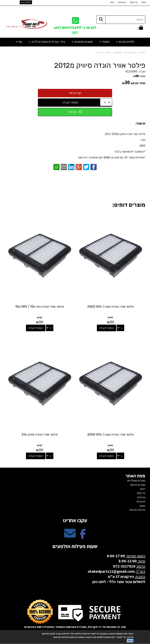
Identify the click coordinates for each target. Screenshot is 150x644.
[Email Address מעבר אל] (70, 536)
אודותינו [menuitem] (122, 2)
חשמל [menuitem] (104, 42)
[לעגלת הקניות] (140, 28)
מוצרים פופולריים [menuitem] (136, 480)
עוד (19, 42)
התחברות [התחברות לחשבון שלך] (26, 2)
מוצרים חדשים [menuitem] (138, 485)
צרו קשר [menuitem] (133, 2)
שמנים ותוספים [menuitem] (82, 42)
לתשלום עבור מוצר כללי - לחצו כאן (119, 582)
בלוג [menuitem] (112, 2)
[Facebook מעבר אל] (83, 536)
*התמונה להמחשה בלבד (130, 151)
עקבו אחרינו (75, 520)
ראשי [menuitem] (144, 2)
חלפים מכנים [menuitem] (125, 42)
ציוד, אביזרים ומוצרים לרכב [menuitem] (47, 42)
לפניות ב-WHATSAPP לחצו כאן (75, 30)
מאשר (130, 641)
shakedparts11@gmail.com (111, 571)
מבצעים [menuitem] (141, 501)
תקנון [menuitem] (143, 506)
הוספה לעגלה (71, 102)
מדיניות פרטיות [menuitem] (137, 510)
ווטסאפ (75, 112)
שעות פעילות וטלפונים (75, 546)
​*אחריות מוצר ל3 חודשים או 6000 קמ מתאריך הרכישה (112, 157)
